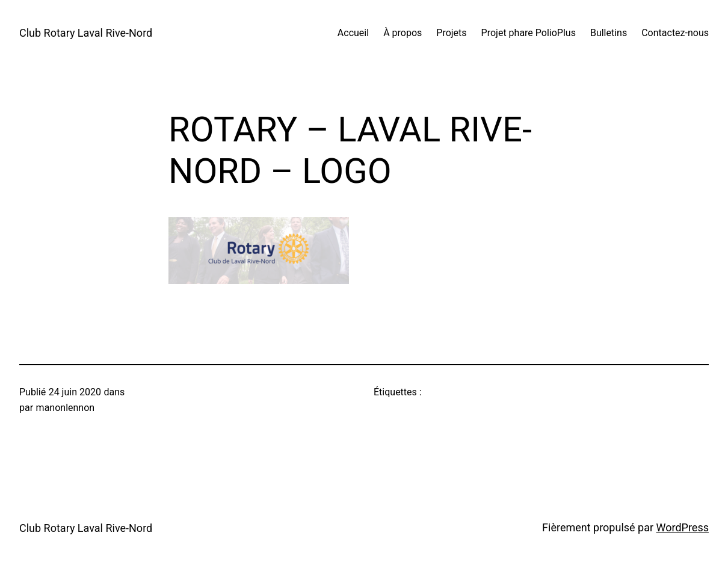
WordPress (683, 527)
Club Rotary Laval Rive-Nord (86, 33)
